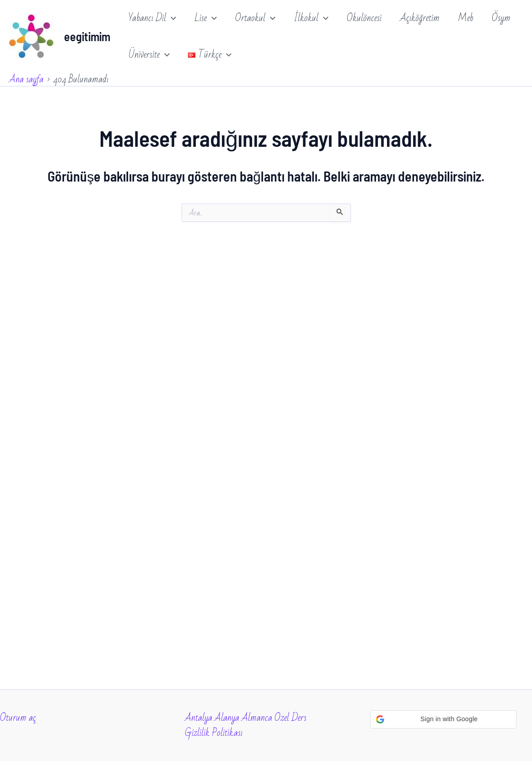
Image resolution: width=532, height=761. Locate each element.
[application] (171, 18)
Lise (206, 18)
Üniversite (149, 55)
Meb (466, 18)
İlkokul (311, 18)
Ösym (501, 18)
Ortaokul (255, 18)
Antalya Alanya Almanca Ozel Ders (246, 718)
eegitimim (87, 36)
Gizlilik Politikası (214, 733)
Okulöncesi (364, 18)
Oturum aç (18, 718)
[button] (443, 719)
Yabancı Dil (152, 18)
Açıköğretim (420, 18)
